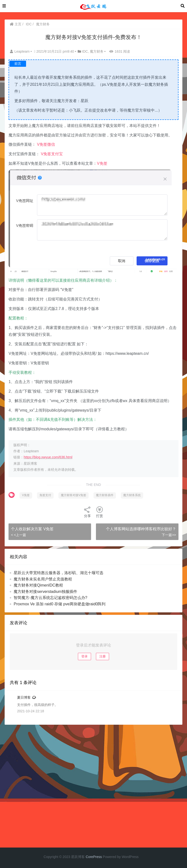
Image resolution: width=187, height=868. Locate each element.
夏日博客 (24, 697)
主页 (16, 24)
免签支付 (45, 495)
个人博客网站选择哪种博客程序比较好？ (141, 529)
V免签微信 (46, 144)
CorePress (94, 857)
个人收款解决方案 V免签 (32, 529)
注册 (103, 656)
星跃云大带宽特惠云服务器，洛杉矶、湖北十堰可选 (58, 573)
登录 (84, 656)
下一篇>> (169, 535)
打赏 (100, 512)
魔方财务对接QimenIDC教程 (38, 585)
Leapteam (20, 51)
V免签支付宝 (52, 154)
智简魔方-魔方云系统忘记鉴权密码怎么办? (50, 598)
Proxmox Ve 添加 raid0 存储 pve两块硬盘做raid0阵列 (60, 604)
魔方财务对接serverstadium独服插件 (45, 592)
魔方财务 (43, 24)
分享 (87, 512)
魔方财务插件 (105, 495)
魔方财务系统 (132, 495)
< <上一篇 (19, 535)
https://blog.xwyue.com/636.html (48, 457)
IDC (29, 24)
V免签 (102, 163)
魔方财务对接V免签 (74, 495)
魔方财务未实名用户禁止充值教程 (43, 579)
